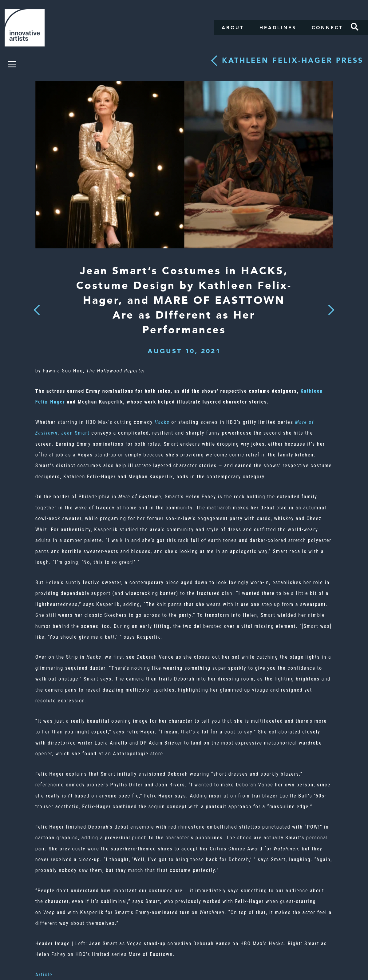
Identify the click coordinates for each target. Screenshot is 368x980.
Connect (327, 28)
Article (44, 975)
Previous (37, 308)
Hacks (162, 422)
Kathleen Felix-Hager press (293, 60)
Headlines (278, 28)
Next (329, 306)
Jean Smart (75, 433)
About (233, 28)
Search (355, 27)
